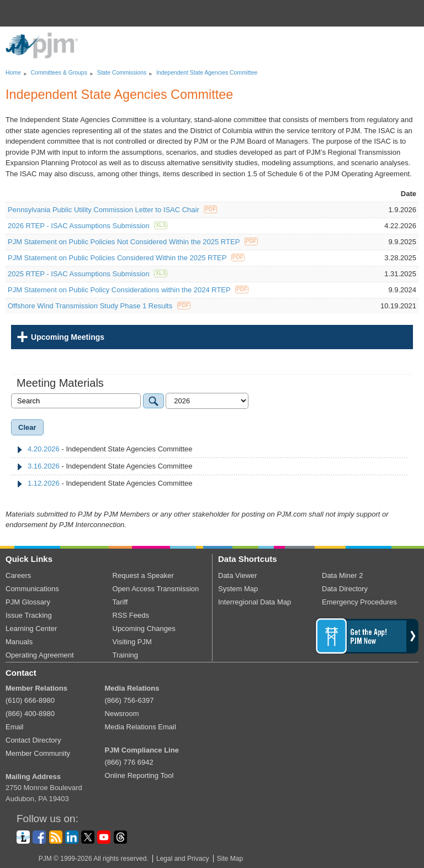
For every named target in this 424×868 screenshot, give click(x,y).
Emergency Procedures (359, 602)
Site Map (230, 859)
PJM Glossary (28, 602)
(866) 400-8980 (30, 714)
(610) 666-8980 (30, 700)
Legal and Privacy (182, 859)
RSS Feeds (131, 615)
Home (13, 73)
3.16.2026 (44, 466)
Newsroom (122, 714)
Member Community (38, 753)
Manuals (19, 642)
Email (15, 727)
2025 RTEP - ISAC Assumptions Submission (88, 274)
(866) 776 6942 (129, 762)
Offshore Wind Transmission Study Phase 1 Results (99, 306)
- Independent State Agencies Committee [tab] (105, 449)
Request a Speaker (143, 575)
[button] (411, 13)
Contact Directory (33, 740)
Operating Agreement (40, 655)
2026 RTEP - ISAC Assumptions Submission (88, 226)
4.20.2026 (44, 449)
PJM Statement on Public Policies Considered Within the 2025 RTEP (126, 258)
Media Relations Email (141, 727)
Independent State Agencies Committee (207, 73)
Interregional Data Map (255, 602)
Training (125, 655)
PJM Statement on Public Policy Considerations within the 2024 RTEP (128, 290)
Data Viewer (238, 575)
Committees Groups (59, 73)
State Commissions (122, 73)
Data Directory (345, 589)
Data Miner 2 (342, 575)
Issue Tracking (29, 615)
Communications (32, 589)
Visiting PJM (132, 642)
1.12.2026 (44, 483)
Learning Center (31, 628)
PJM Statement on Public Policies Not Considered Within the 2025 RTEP (133, 242)
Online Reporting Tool (139, 775)
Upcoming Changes (144, 628)
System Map (238, 589)
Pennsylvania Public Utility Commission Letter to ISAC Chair (112, 210)
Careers (18, 575)
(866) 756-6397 (129, 700)
